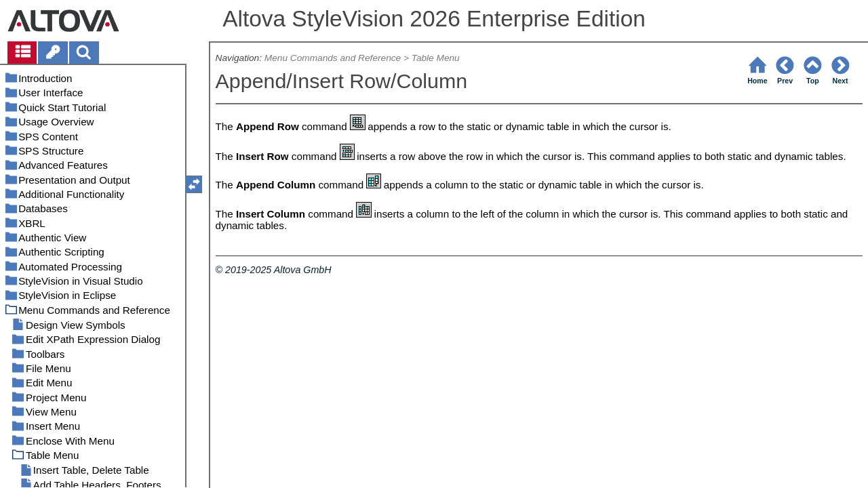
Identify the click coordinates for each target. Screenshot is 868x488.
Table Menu (436, 58)
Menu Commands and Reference (333, 58)
